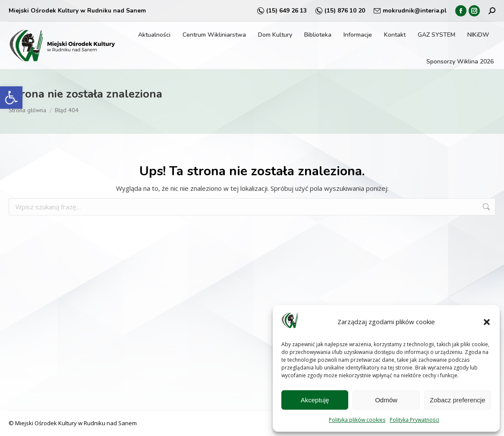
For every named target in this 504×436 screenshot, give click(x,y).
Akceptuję (315, 400)
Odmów (386, 400)
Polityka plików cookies (357, 420)
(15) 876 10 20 (340, 11)
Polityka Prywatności (414, 420)
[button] (11, 98)
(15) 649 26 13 (282, 11)
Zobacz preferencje (457, 400)
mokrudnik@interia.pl (410, 11)
